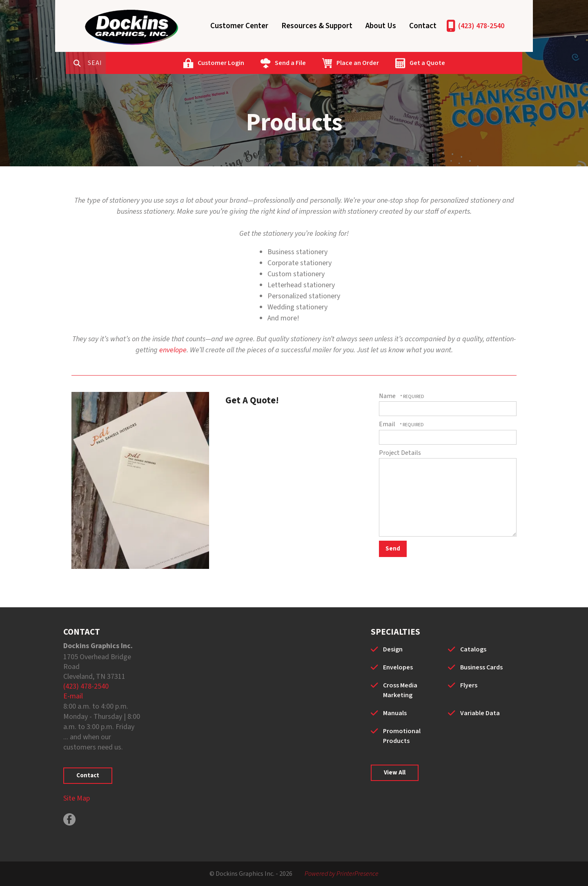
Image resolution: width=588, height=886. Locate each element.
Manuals (395, 713)
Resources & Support (317, 26)
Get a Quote (459, 63)
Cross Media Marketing (400, 690)
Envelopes (398, 667)
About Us (381, 26)
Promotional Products (402, 736)
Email (388, 424)
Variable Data (480, 713)
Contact (423, 26)
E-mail (73, 696)
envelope (173, 350)
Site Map (77, 798)
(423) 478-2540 (481, 26)
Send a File (322, 63)
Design (393, 649)
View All (395, 773)
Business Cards (481, 667)
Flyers (469, 685)
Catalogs (473, 649)
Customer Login (253, 63)
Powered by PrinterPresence (342, 874)
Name (388, 396)
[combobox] (130, 63)
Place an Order (390, 63)
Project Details (400, 453)
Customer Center (239, 26)
